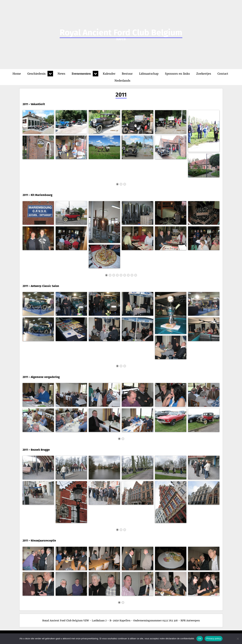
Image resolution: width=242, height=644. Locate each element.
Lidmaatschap (149, 74)
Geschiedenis (36, 74)
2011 (121, 95)
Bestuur (127, 74)
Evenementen (81, 74)
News (61, 74)
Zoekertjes (204, 74)
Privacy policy (214, 639)
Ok (200, 639)
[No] (238, 639)
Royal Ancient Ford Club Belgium (121, 33)
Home (17, 74)
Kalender (109, 74)
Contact (223, 74)
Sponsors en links (177, 74)
